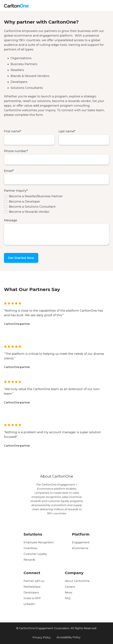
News (68, 593)
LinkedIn (29, 604)
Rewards (29, 560)
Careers (70, 587)
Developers (31, 593)
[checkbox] (56, 204)
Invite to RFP (32, 598)
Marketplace (32, 587)
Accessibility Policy (69, 637)
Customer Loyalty (35, 554)
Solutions (33, 534)
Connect (32, 573)
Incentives (30, 548)
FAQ (68, 598)
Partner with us (34, 581)
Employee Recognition (39, 542)
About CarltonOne (77, 581)
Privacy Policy (42, 637)
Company (74, 573)
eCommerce (80, 548)
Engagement (81, 542)
